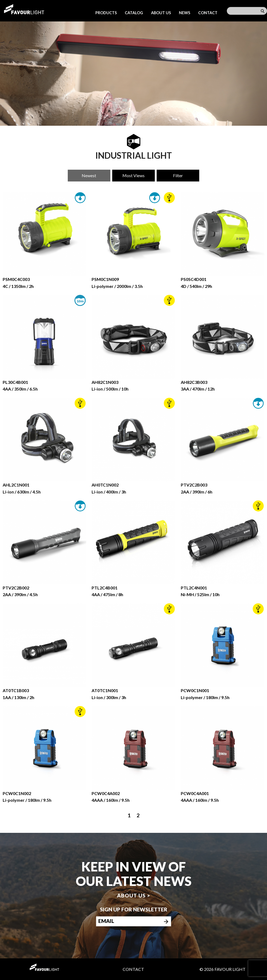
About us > (134, 895)
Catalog (134, 13)
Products (106, 13)
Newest (89, 175)
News (185, 13)
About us (161, 13)
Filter (178, 175)
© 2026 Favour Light (223, 969)
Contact (208, 13)
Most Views (133, 175)
